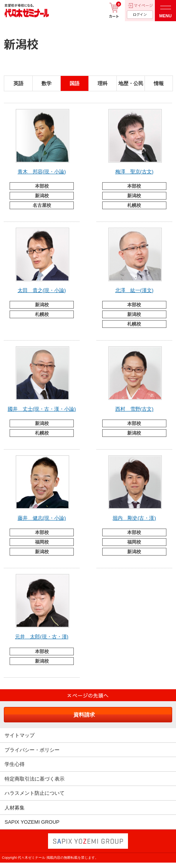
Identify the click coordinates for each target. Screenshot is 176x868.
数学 (46, 83)
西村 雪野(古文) (134, 409)
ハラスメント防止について (35, 793)
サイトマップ (20, 735)
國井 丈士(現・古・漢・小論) (42, 409)
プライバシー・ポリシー (32, 750)
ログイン (140, 14)
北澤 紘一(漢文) (134, 290)
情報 (159, 83)
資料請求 (84, 715)
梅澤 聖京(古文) (134, 172)
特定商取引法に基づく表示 (35, 779)
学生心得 (15, 764)
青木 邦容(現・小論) (42, 172)
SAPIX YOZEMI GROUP (32, 822)
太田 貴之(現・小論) (42, 290)
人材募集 (15, 808)
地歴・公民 (131, 83)
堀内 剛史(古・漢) (134, 518)
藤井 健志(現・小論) (42, 518)
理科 (103, 83)
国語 (75, 83)
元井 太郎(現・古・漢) (42, 637)
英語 (18, 83)
